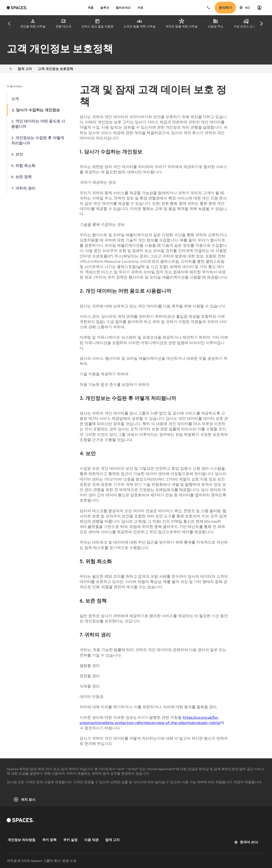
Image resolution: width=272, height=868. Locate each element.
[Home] (11, 69)
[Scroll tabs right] (258, 24)
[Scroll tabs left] (13, 24)
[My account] (259, 8)
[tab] (33, 24)
